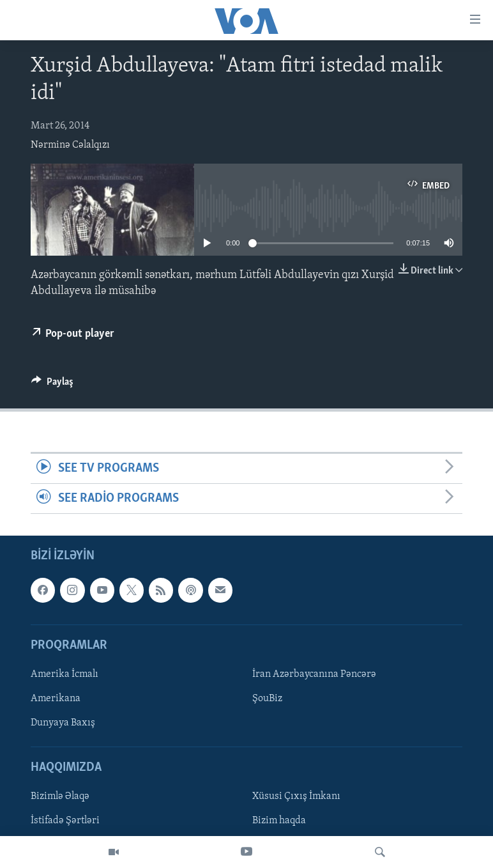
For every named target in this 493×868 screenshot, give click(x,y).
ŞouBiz (267, 699)
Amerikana (56, 699)
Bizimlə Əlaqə (60, 797)
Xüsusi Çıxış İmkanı (296, 797)
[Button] (52, 385)
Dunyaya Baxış (63, 724)
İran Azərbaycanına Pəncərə (314, 674)
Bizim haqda (279, 821)
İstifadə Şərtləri (65, 821)
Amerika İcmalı (64, 674)
